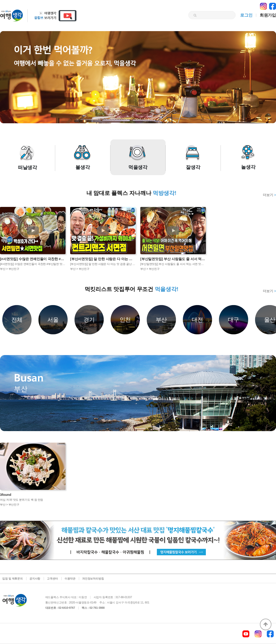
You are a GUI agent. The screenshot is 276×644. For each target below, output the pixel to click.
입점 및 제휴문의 (13, 579)
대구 (234, 320)
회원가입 (268, 15)
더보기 (269, 195)
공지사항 (35, 579)
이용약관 (70, 579)
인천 (125, 320)
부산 (161, 320)
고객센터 (52, 579)
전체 (17, 320)
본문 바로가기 (0, 0)
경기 (89, 320)
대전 (198, 320)
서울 (53, 320)
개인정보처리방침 (93, 579)
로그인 (246, 15)
